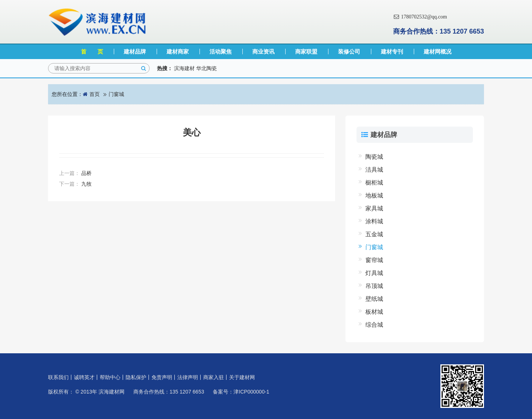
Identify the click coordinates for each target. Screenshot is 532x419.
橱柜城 (374, 183)
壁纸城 (374, 299)
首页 (95, 94)
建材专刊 (392, 51)
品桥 (86, 173)
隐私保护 (136, 377)
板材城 (374, 312)
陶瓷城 (374, 157)
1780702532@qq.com (420, 17)
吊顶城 (374, 286)
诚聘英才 (84, 377)
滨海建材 (184, 68)
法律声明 (188, 377)
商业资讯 (263, 51)
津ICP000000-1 (251, 392)
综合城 (374, 325)
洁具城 (374, 170)
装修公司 (349, 51)
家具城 (374, 208)
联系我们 (58, 377)
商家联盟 (306, 51)
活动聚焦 (221, 51)
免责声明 (162, 377)
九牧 (86, 184)
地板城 (374, 195)
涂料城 (374, 221)
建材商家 (178, 51)
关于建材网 (242, 377)
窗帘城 (374, 260)
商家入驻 (214, 377)
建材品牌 (135, 51)
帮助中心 (110, 377)
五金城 (374, 234)
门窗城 (116, 94)
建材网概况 (438, 51)
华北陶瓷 (207, 68)
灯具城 (374, 273)
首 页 (92, 51)
